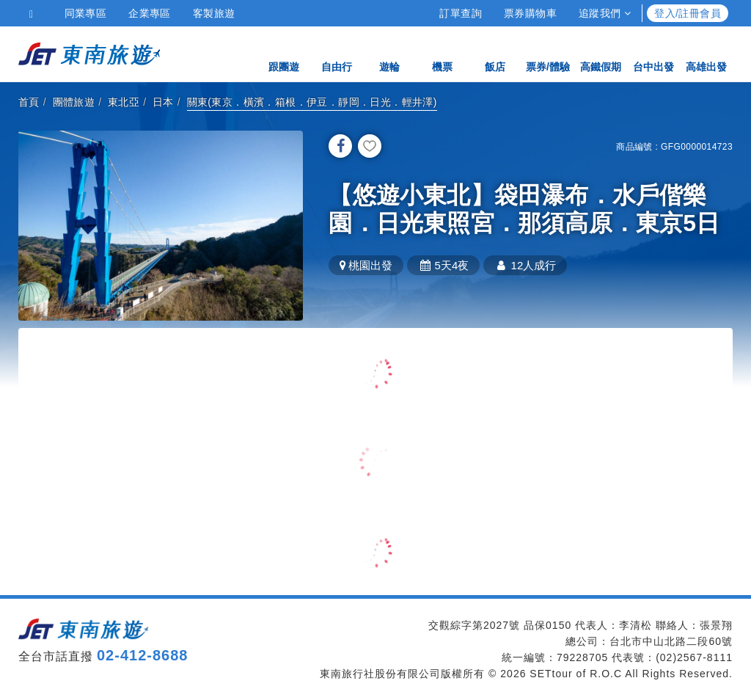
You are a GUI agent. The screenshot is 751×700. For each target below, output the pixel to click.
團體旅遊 (74, 102)
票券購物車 (530, 13)
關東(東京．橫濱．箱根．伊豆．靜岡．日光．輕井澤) (312, 102)
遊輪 (389, 53)
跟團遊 (284, 53)
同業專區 (86, 13)
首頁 (29, 102)
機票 (442, 53)
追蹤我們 (605, 13)
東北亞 (124, 102)
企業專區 (150, 13)
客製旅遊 (214, 13)
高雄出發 (706, 53)
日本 (163, 102)
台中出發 (653, 53)
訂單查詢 (461, 13)
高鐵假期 (601, 53)
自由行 (337, 53)
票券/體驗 (548, 53)
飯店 (495, 53)
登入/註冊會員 (688, 13)
